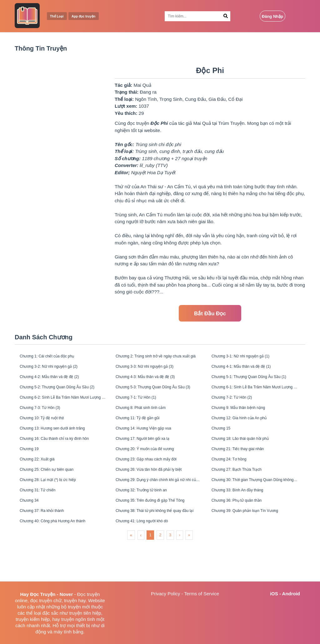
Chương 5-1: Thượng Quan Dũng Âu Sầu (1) (255, 382)
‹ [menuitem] (141, 572)
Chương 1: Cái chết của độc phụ (55, 357)
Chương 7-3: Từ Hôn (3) (46, 420)
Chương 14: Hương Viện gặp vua (151, 445)
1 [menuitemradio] (150, 572)
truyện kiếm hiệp (33, 619)
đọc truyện (41, 600)
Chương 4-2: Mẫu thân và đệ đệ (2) (58, 382)
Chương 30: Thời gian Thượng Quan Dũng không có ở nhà (255, 507)
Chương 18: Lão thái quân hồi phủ (249, 457)
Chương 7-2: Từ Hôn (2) (238, 407)
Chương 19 (33, 470)
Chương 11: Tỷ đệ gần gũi (144, 432)
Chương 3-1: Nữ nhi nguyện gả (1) (249, 357)
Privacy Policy (165, 594)
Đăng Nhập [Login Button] (272, 16)
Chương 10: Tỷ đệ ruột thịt (49, 432)
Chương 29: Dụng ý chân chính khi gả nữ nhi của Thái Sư (159, 507)
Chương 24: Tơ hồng (235, 482)
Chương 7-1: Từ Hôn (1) (142, 407)
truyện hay (75, 600)
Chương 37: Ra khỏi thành (49, 545)
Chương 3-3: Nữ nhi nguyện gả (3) (153, 370)
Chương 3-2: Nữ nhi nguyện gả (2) (57, 370)
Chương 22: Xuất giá (43, 482)
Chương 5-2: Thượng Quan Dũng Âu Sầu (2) (63, 395)
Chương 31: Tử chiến (43, 520)
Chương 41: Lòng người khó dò (150, 557)
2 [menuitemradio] (160, 572)
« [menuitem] (131, 572)
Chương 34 (33, 532)
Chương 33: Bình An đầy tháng (245, 520)
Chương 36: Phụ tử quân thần (244, 532)
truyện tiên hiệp (85, 613)
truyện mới (79, 607)
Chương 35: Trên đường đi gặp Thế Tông (159, 532)
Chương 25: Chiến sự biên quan (55, 495)
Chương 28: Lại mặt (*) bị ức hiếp (56, 507)
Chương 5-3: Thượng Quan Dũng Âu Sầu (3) (159, 395)
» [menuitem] (189, 572)
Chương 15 (225, 445)
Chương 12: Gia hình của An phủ (247, 432)
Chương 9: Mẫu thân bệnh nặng (246, 420)
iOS (274, 594)
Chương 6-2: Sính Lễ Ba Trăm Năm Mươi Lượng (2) (63, 407)
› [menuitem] (180, 572)
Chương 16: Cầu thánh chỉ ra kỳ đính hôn (63, 457)
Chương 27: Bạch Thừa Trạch (244, 495)
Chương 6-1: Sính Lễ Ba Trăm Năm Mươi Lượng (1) (255, 395)
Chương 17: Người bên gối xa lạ (150, 457)
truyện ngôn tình (78, 619)
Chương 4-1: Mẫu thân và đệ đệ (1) (250, 370)
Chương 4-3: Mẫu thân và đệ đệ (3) (154, 382)
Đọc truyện (89, 594)
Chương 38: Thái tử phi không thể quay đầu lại (159, 545)
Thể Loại (59, 16)
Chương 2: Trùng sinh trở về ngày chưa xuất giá (159, 357)
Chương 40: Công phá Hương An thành (62, 557)
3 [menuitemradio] (170, 572)
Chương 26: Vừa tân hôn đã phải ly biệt (158, 495)
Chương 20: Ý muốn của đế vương (153, 470)
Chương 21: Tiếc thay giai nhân (245, 470)
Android (291, 594)
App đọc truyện (92, 16)
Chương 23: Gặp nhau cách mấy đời (155, 482)
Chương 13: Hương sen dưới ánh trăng (62, 445)
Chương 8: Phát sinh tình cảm (148, 420)
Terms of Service (202, 594)
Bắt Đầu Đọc (210, 314)
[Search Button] (226, 16)
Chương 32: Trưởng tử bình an (149, 520)
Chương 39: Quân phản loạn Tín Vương (254, 545)
